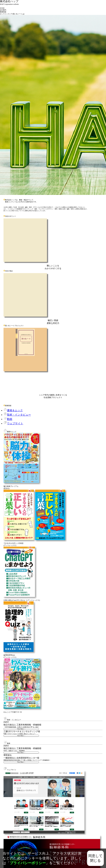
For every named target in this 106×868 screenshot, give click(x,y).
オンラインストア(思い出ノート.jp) (12, 14)
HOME (2, 8)
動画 (8, 419)
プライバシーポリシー (28, 863)
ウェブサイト (13, 423)
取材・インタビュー (17, 415)
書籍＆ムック (13, 410)
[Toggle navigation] (0, 7)
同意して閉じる (95, 858)
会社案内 (3, 10)
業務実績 (3, 12)
